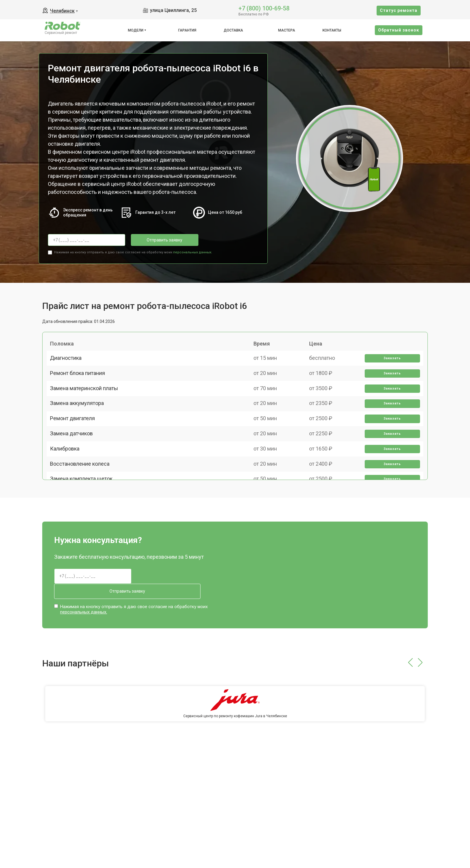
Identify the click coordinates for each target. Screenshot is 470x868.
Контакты (332, 30)
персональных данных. (193, 250)
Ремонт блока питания (80, 385)
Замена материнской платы (87, 405)
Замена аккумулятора (80, 426)
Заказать (390, 364)
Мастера (287, 30)
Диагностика (68, 364)
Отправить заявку (155, 240)
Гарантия (187, 30)
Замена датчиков (74, 468)
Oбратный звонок (399, 30)
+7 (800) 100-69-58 (264, 8)
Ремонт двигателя (75, 447)
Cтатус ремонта (399, 10)
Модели (136, 30)
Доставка (233, 30)
